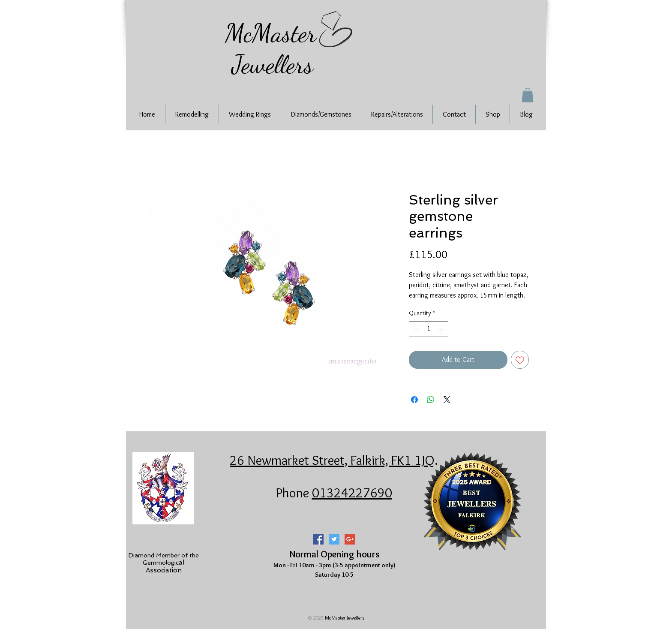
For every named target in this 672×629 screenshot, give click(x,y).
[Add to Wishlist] (520, 360)
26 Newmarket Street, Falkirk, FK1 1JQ (332, 460)
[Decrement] (415, 329)
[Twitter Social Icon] (334, 539)
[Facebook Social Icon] (318, 539)
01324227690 (352, 493)
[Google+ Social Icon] (350, 539)
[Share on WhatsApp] (431, 400)
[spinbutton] (429, 329)
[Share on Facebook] (414, 400)
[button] (528, 95)
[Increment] (442, 329)
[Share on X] (447, 400)
